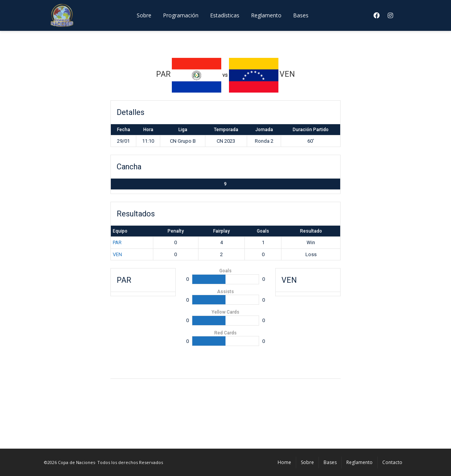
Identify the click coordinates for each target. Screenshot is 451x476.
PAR (117, 242)
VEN (117, 254)
